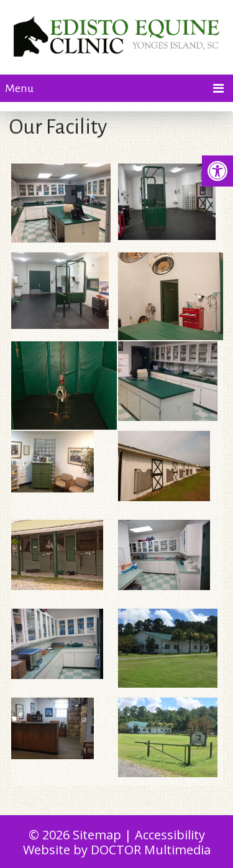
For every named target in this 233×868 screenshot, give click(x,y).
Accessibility (170, 835)
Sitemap (97, 835)
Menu (19, 88)
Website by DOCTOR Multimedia (117, 850)
